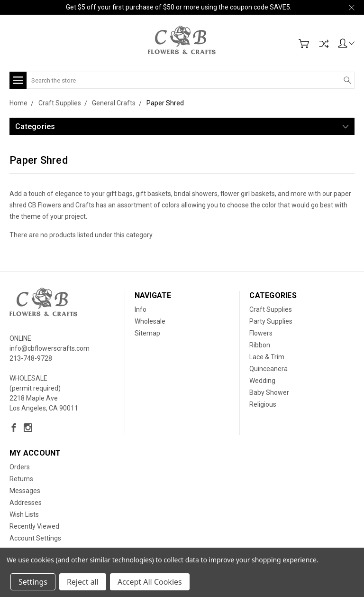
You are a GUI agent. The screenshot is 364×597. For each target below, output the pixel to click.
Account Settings (35, 538)
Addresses (26, 503)
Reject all (83, 582)
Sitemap (147, 333)
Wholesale (150, 321)
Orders (20, 467)
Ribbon (260, 345)
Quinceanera (268, 369)
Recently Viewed (34, 526)
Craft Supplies (271, 309)
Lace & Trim (267, 357)
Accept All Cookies (150, 582)
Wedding (262, 381)
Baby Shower (269, 392)
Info (141, 309)
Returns (21, 479)
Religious (263, 404)
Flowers (261, 333)
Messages (25, 491)
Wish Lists (24, 514)
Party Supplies (271, 321)
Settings (33, 582)
